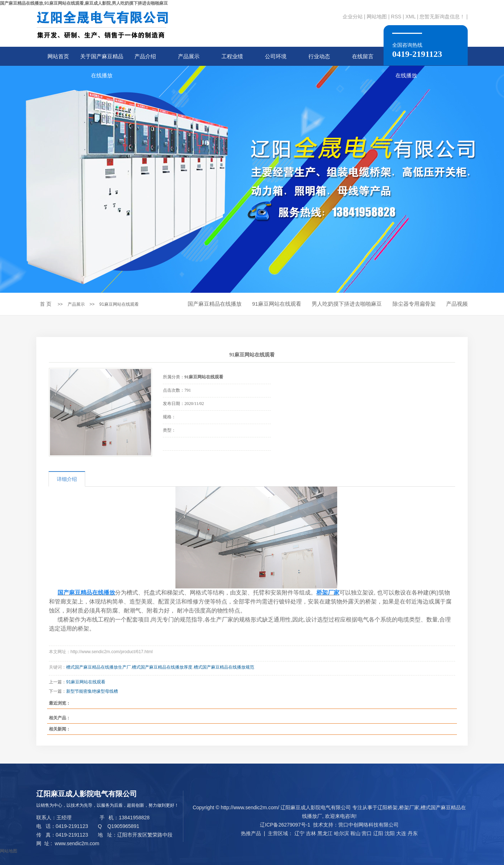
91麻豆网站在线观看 (119, 304)
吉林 (311, 833)
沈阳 (390, 833)
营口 (367, 833)
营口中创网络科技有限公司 (368, 825)
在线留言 (363, 56)
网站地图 (377, 17)
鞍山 (356, 833)
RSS (396, 17)
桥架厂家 (409, 807)
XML (411, 17)
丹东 (413, 833)
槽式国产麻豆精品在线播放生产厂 (98, 667)
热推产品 (251, 833)
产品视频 (457, 304)
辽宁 (299, 833)
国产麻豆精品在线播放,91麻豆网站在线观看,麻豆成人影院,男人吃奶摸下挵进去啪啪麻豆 (84, 3)
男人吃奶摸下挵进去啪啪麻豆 (347, 304)
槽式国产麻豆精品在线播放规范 (224, 667)
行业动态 (319, 56)
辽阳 (378, 833)
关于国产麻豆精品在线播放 (102, 60)
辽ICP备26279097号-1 (285, 825)
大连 (401, 833)
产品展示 (189, 56)
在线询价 (183, 460)
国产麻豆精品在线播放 (215, 304)
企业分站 (353, 17)
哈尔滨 (342, 833)
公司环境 (276, 56)
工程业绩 (232, 56)
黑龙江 (325, 833)
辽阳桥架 (388, 807)
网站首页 (58, 56)
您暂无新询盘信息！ (442, 17)
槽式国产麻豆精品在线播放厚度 (162, 667)
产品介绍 (145, 56)
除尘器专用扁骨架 (414, 304)
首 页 (46, 304)
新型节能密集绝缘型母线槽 (92, 691)
